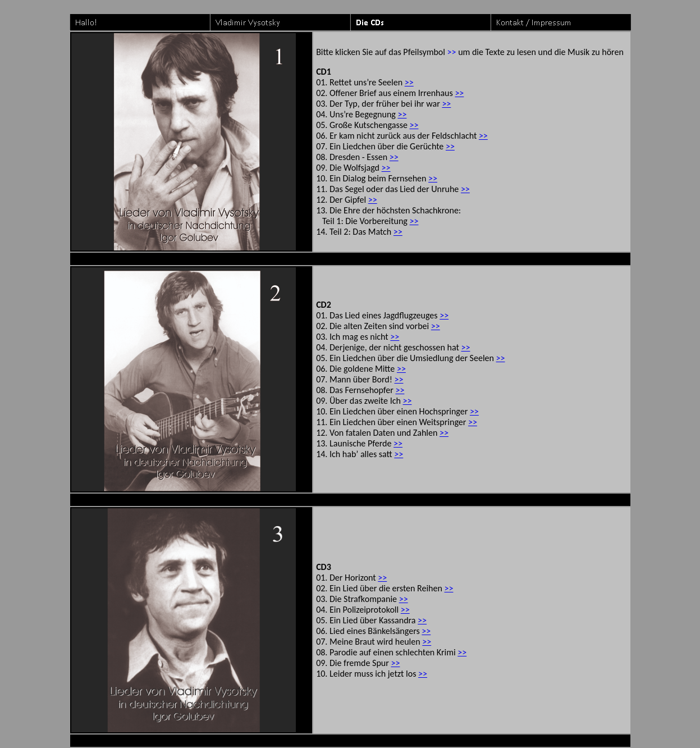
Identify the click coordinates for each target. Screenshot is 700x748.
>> (409, 82)
